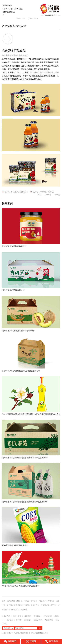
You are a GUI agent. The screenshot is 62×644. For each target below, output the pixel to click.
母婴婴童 (28, 616)
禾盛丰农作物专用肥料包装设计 (15, 545)
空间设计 (27, 605)
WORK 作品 (7, 6)
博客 (17, 609)
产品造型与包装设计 (14, 26)
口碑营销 (44, 605)
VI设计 (35, 601)
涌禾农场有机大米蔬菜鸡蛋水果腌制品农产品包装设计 (25, 458)
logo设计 (27, 601)
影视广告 (53, 605)
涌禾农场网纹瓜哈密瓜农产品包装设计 (18, 331)
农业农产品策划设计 (19, 192)
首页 (4, 601)
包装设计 (42, 601)
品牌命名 (19, 601)
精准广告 (36, 605)
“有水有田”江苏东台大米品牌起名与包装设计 (21, 586)
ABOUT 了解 (8, 9)
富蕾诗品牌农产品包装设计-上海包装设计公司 (21, 371)
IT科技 (19, 620)
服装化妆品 (17, 616)
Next (36, 19)
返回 (40, 195)
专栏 (12, 609)
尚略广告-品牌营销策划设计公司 (19, 633)
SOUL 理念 (18, 9)
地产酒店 (10, 620)
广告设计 (10, 605)
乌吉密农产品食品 (46, 192)
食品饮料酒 (48, 616)
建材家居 (27, 620)
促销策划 (19, 605)
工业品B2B (38, 620)
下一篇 (57, 195)
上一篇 (48, 195)
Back (19, 19)
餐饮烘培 (37, 616)
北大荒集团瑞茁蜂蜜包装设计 (14, 246)
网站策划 (51, 601)
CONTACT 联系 (9, 12)
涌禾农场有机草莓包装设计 (13, 290)
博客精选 (24, 609)
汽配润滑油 (49, 620)
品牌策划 (10, 601)
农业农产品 (6, 616)
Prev (31, 19)
